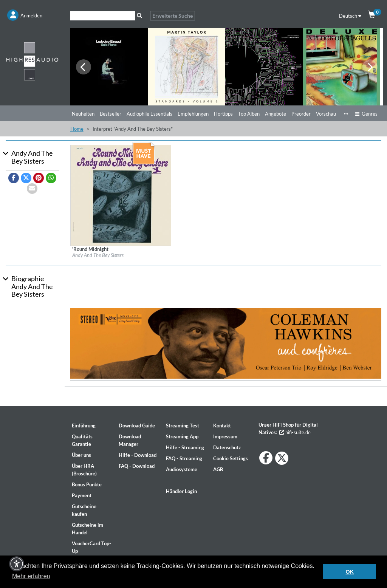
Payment (82, 495)
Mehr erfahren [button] (31, 576)
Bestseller (111, 114)
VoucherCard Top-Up (91, 547)
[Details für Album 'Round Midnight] (121, 195)
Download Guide (137, 426)
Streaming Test (183, 426)
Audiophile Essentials (149, 114)
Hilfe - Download (138, 455)
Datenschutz (227, 447)
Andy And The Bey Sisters (98, 255)
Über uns (81, 455)
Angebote (276, 114)
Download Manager (130, 440)
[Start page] (32, 61)
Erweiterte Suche (173, 16)
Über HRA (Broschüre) (84, 470)
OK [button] (350, 572)
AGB (218, 469)
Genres (366, 114)
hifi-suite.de (295, 432)
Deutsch (350, 16)
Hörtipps (223, 114)
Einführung (84, 426)
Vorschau (326, 114)
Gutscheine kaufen (84, 510)
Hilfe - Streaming (185, 447)
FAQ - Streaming (184, 458)
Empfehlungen (193, 114)
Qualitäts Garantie (82, 440)
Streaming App (182, 436)
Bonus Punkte (87, 484)
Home (77, 129)
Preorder (301, 114)
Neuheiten (83, 114)
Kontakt (222, 426)
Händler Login (181, 491)
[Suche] (103, 16)
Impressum (225, 436)
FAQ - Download (137, 466)
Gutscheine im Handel (87, 529)
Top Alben (249, 114)
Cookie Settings (231, 458)
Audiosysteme (182, 469)
